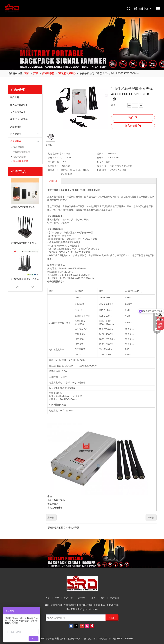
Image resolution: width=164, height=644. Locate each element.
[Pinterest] (92, 626)
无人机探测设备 (18, 112)
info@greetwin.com (87, 609)
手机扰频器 (53, 504)
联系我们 (114, 598)
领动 (95, 639)
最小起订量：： (56, 162)
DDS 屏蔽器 (18, 147)
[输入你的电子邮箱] (75, 618)
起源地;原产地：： (57, 154)
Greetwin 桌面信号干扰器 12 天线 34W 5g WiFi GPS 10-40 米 (25, 279)
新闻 (103, 598)
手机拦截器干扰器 (56, 500)
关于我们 (82, 598)
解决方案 (68, 598)
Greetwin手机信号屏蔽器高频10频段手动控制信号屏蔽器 (25, 243)
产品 (57, 598)
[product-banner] (82, 553)
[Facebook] (71, 626)
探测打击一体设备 (19, 119)
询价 (133, 118)
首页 (48, 598)
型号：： (101, 158)
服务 (94, 598)
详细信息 (53, 181)
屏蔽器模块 (16, 127)
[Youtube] (82, 626)
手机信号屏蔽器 (55, 508)
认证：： (52, 158)
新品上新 (15, 97)
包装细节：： (54, 166)
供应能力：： (104, 170)
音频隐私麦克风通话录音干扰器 (25, 207)
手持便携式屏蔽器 (21, 152)
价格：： (101, 162)
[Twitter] (76, 626)
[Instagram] (87, 626)
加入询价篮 (133, 126)
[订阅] (112, 618)
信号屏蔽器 (16, 141)
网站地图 (103, 639)
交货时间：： (104, 166)
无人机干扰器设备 (19, 105)
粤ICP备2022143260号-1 (120, 639)
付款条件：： (54, 170)
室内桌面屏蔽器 (20, 161)
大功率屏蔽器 (19, 157)
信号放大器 (16, 134)
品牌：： (101, 154)
